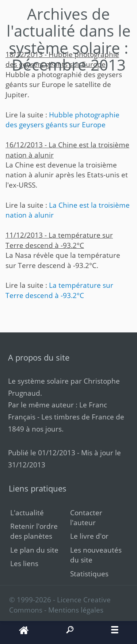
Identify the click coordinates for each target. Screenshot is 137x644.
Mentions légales (76, 610)
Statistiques (89, 574)
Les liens (24, 563)
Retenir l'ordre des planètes (34, 531)
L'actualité (27, 513)
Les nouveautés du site (96, 555)
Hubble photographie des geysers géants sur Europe (62, 120)
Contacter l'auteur (86, 517)
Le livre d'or (89, 536)
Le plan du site (34, 550)
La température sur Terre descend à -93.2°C (59, 290)
